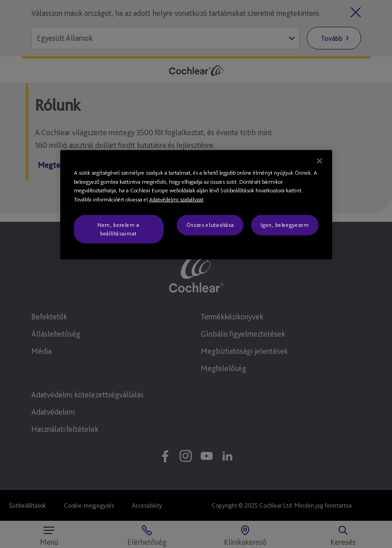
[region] (196, 205)
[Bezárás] (319, 161)
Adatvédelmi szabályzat (176, 199)
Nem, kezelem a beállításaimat (119, 229)
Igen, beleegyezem (285, 225)
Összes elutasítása (210, 225)
